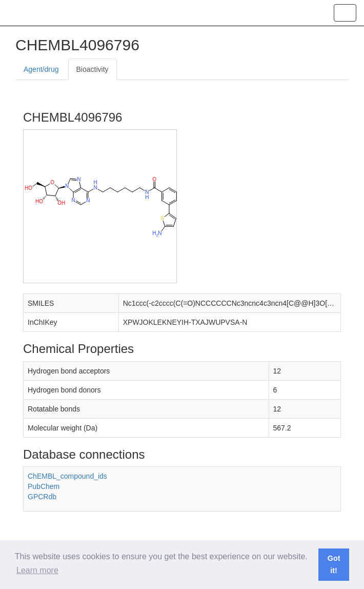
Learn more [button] (37, 570)
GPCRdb (42, 497)
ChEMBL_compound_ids (67, 476)
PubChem (44, 486)
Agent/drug (41, 69)
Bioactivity (93, 69)
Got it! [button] (334, 564)
